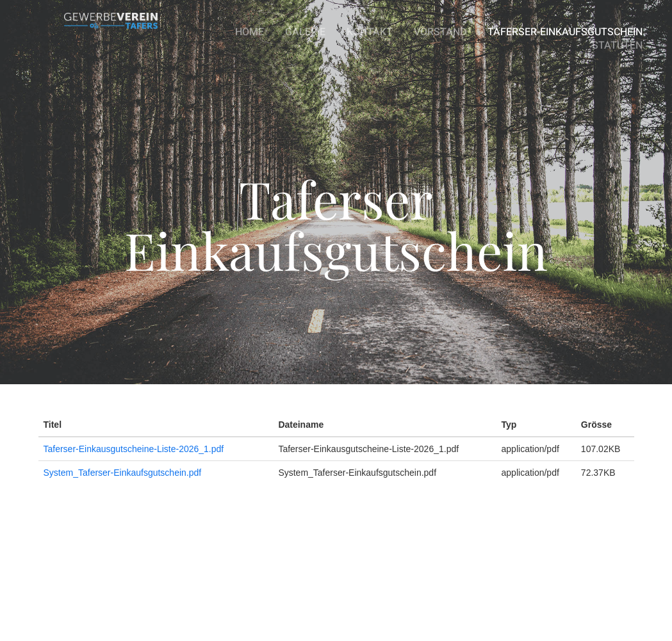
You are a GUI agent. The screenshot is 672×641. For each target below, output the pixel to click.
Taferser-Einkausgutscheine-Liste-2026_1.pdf (134, 449)
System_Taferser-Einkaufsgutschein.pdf (123, 473)
